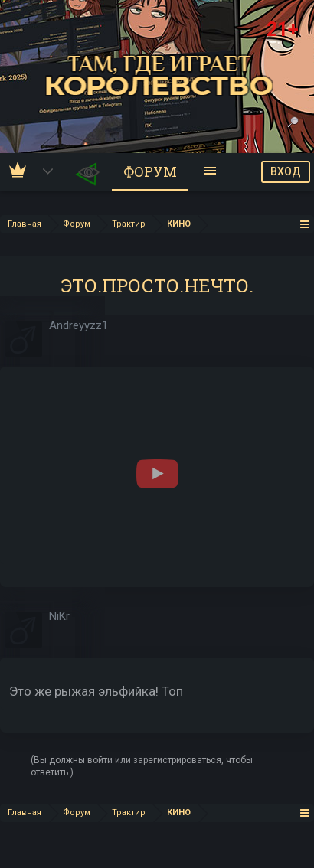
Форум (150, 171)
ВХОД (286, 171)
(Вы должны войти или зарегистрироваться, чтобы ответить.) (142, 766)
